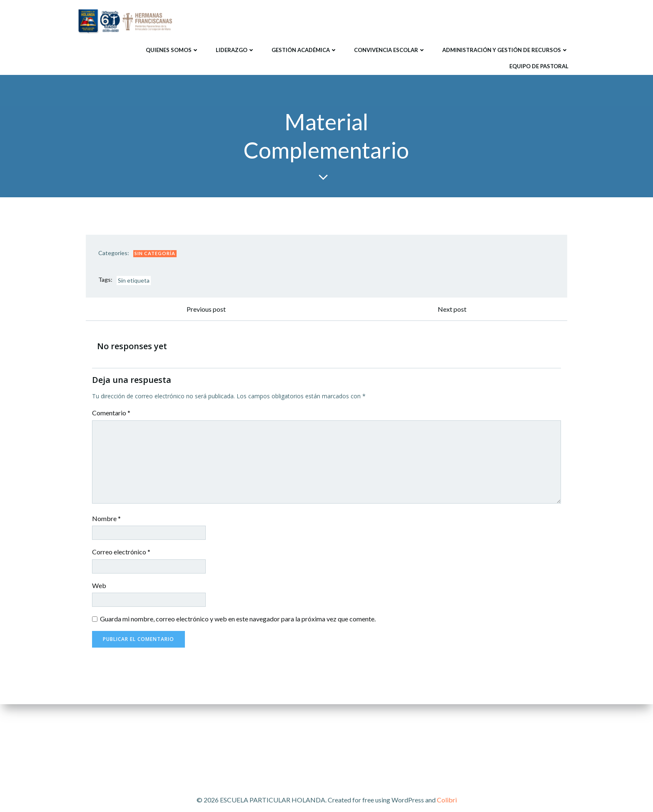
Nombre (106, 519)
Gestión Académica (304, 50)
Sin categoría (155, 254)
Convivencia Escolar (390, 50)
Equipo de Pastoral (539, 66)
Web (99, 586)
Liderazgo (235, 50)
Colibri (447, 800)
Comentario (111, 413)
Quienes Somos (172, 50)
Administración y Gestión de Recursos (505, 50)
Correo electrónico (121, 553)
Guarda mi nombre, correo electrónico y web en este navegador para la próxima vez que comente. (238, 620)
